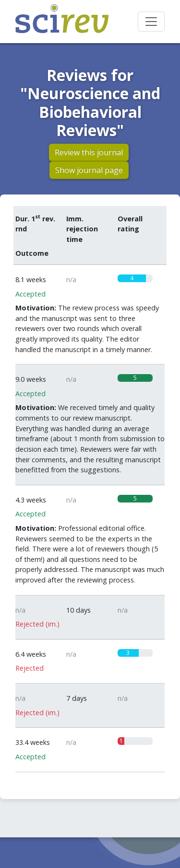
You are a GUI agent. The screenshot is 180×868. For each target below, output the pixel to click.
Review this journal (89, 152)
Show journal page (89, 170)
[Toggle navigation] (151, 22)
